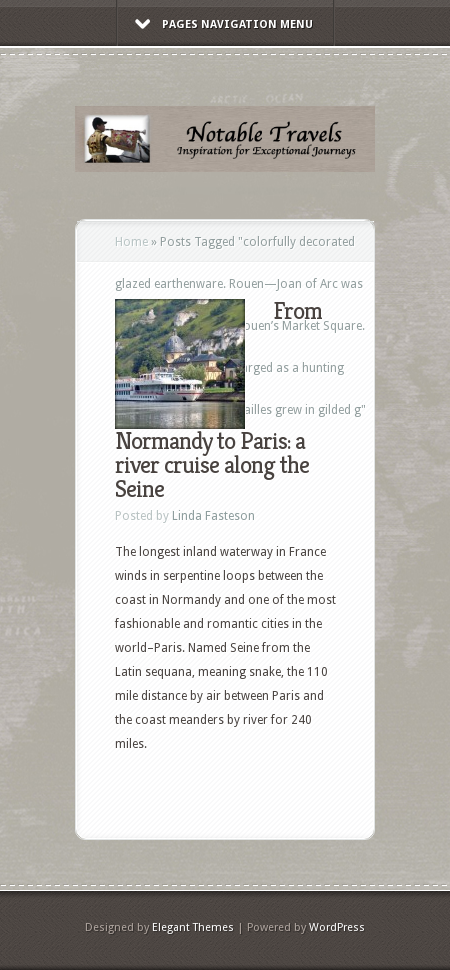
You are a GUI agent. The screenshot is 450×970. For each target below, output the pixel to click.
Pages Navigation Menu (224, 24)
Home (131, 242)
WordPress (337, 927)
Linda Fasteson (213, 516)
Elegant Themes (193, 927)
